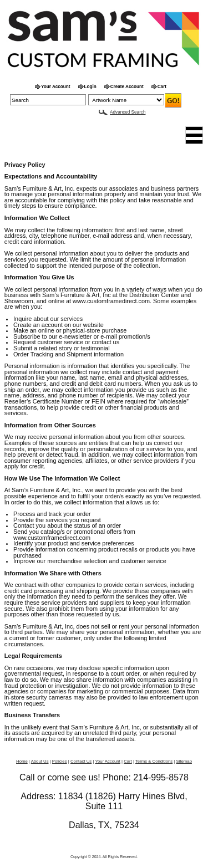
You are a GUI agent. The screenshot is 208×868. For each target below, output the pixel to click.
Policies (60, 761)
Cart (162, 87)
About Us (40, 761)
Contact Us (81, 761)
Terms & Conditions (154, 761)
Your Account (56, 87)
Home (22, 761)
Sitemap (184, 761)
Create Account (127, 87)
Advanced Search (128, 112)
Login (90, 87)
